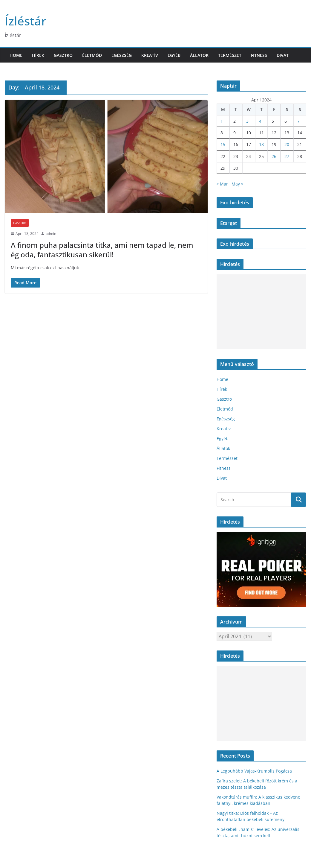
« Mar (222, 184)
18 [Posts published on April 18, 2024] (261, 144)
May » (237, 184)
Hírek (38, 55)
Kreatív (150, 55)
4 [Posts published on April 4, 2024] (260, 121)
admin (51, 234)
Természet (230, 55)
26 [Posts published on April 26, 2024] (274, 156)
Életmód (92, 55)
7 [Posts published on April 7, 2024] (298, 121)
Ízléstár (26, 21)
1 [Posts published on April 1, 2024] (222, 121)
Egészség (122, 55)
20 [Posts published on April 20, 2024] (287, 144)
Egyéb (174, 55)
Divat (283, 55)
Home (16, 55)
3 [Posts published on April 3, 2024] (247, 121)
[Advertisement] (261, 312)
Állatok (199, 55)
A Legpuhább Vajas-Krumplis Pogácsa (254, 771)
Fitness (259, 55)
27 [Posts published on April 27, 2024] (287, 156)
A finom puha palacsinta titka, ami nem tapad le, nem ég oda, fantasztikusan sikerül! (102, 250)
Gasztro (63, 55)
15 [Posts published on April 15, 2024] (223, 144)
